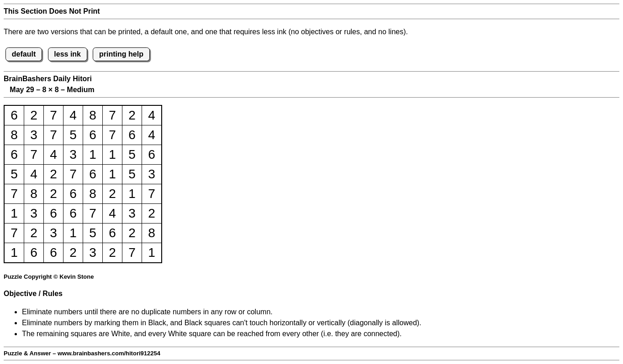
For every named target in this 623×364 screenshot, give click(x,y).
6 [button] (14, 115)
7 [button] (53, 115)
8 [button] (93, 115)
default (24, 54)
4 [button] (73, 115)
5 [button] (73, 135)
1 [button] (93, 154)
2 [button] (34, 115)
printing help (121, 54)
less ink (67, 54)
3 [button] (34, 135)
